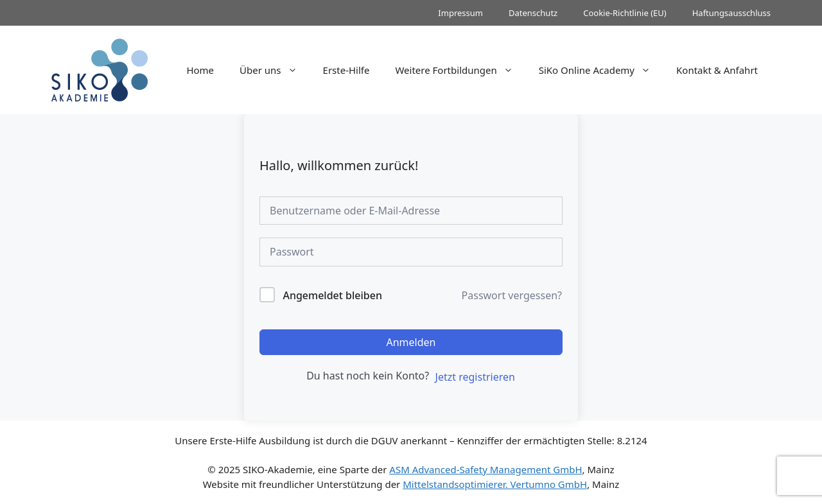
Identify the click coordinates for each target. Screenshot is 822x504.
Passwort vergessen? (512, 295)
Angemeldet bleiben (332, 295)
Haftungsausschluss (731, 13)
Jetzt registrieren (475, 377)
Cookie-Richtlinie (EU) (625, 13)
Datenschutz (533, 13)
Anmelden (411, 342)
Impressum (460, 13)
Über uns (275, 70)
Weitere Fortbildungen (460, 70)
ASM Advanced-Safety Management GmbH (485, 469)
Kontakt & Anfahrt (717, 70)
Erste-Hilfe (346, 70)
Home (200, 70)
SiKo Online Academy (601, 70)
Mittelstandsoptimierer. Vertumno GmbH (495, 484)
